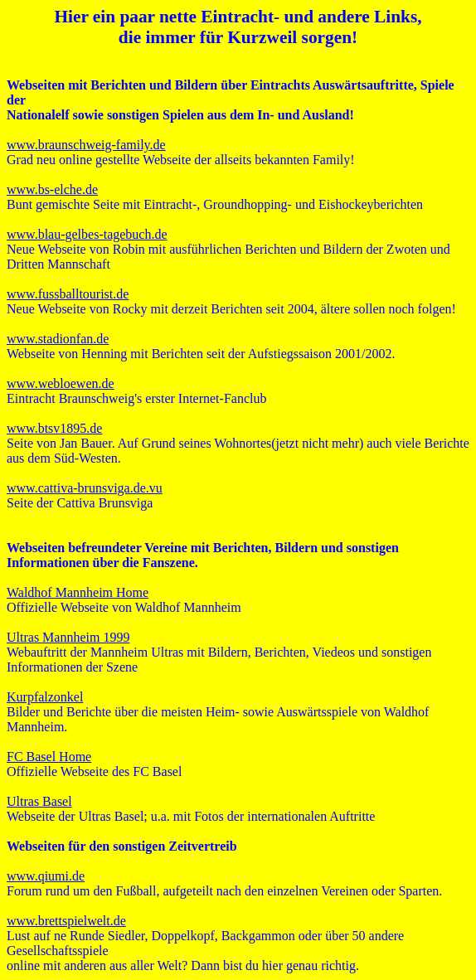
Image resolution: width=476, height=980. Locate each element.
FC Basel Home (49, 757)
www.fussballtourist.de (68, 294)
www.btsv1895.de (54, 428)
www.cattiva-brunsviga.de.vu (85, 488)
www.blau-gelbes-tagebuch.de (87, 234)
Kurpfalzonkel (45, 697)
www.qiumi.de (46, 876)
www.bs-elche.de (52, 189)
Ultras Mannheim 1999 (68, 637)
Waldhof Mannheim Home (78, 592)
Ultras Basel (39, 801)
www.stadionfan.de (58, 339)
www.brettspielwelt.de (66, 921)
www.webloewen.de (61, 383)
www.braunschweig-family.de (86, 145)
